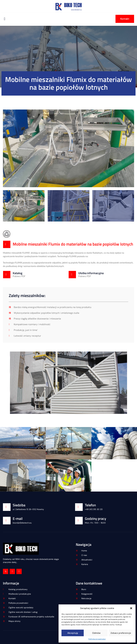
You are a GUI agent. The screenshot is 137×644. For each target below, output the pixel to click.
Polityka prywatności (97, 639)
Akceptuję (73, 633)
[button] (131, 608)
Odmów (96, 633)
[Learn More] (36, 275)
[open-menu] (5, 19)
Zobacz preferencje (121, 633)
